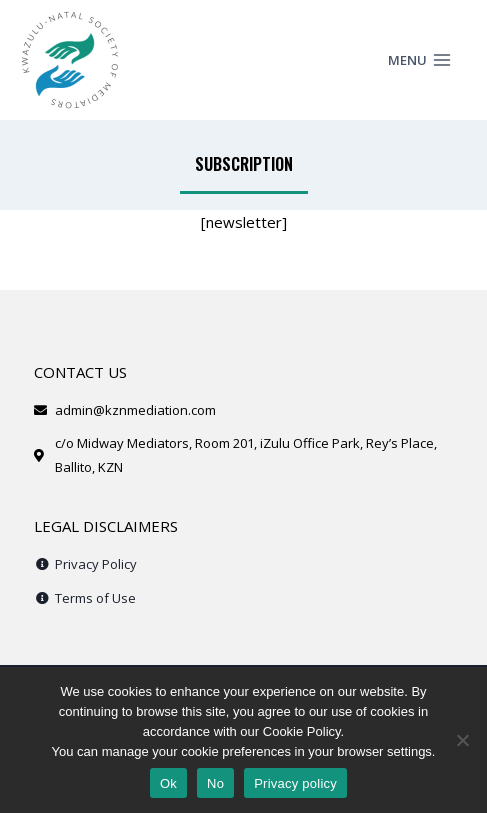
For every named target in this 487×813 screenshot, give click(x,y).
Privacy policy (295, 783)
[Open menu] (433, 59)
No (215, 783)
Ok (168, 783)
